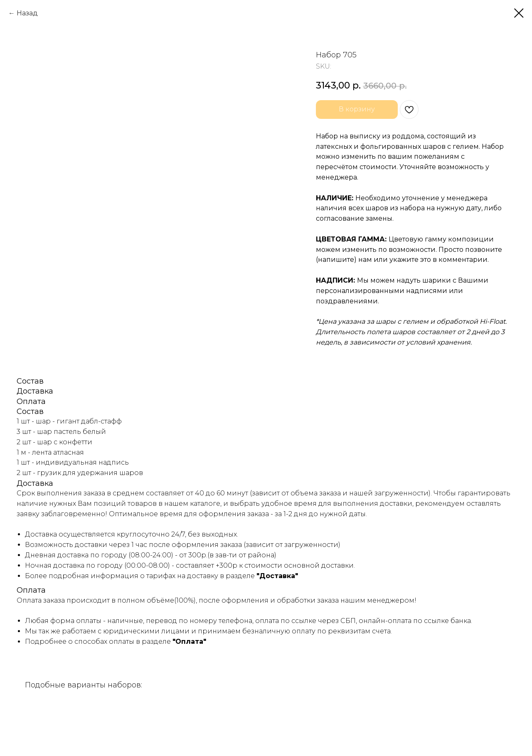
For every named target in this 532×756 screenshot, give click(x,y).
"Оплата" (189, 641)
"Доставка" (277, 576)
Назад (27, 13)
